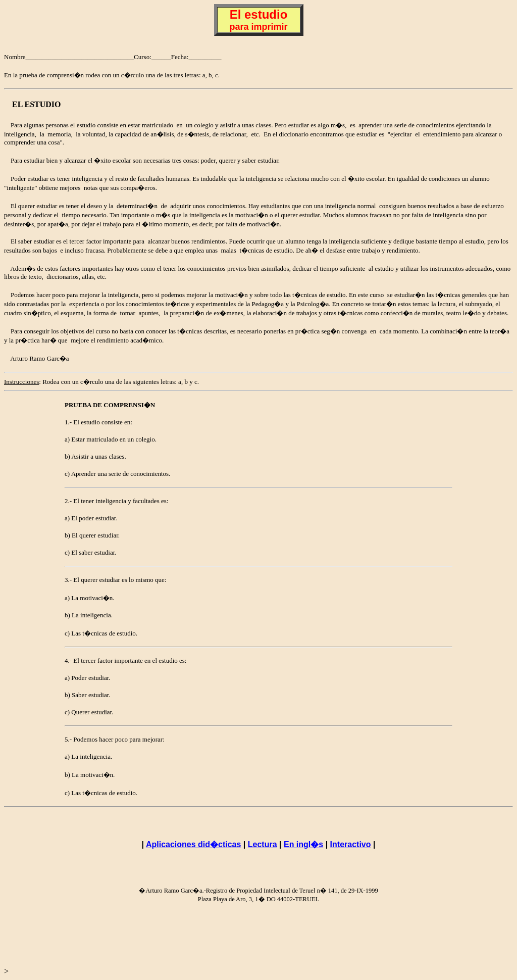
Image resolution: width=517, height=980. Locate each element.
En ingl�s (303, 844)
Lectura (263, 844)
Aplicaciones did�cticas (194, 844)
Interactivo (351, 844)
